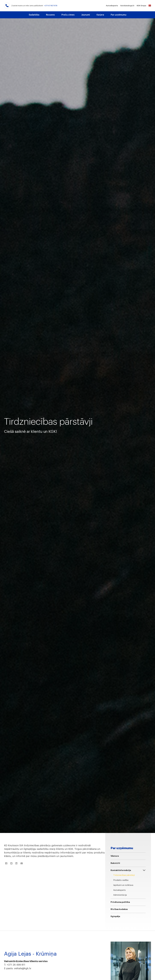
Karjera (100, 15)
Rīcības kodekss (119, 909)
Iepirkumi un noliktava (123, 885)
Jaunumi (86, 15)
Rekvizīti (115, 863)
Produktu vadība (121, 880)
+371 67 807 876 (51, 6)
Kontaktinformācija (121, 870)
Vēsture (115, 856)
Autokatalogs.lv (127, 6)
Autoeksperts (112, 6)
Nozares (50, 15)
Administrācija (120, 895)
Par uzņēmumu (119, 15)
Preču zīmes (68, 15)
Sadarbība (34, 15)
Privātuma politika (120, 902)
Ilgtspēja (115, 916)
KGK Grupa (141, 6)
